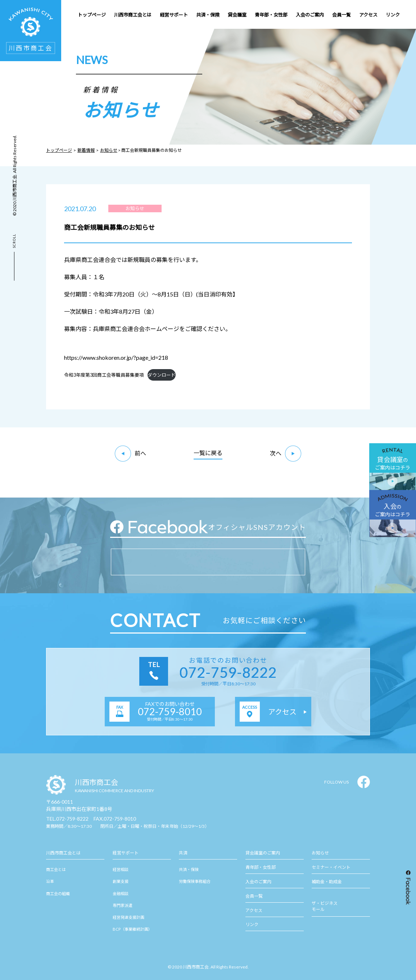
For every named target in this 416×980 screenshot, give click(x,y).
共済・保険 (189, 869)
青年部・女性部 (261, 867)
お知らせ (109, 150)
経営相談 (121, 869)
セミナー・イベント (331, 867)
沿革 (50, 881)
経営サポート (126, 853)
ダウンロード (162, 375)
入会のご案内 (258, 882)
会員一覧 (254, 896)
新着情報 (86, 150)
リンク (252, 924)
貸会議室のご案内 (263, 853)
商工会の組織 (58, 893)
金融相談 (121, 893)
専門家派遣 (123, 905)
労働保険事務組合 (195, 881)
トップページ (59, 150)
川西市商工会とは (63, 853)
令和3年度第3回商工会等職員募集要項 (104, 375)
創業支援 (121, 881)
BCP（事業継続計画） (132, 929)
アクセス (254, 910)
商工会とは (56, 869)
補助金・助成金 (327, 882)
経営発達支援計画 (128, 917)
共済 (183, 853)
